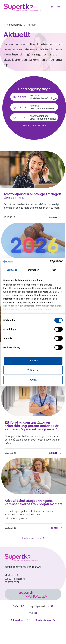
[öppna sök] (52, 7)
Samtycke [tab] (12, 270)
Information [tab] (33, 270)
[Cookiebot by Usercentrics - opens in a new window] (50, 262)
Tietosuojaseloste (26, 627)
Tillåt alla (33, 361)
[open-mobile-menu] (59, 7)
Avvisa (33, 380)
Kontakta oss (45, 620)
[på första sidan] (22, 7)
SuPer (18, 606)
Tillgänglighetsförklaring (32, 632)
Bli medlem (20, 620)
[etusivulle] (21, 557)
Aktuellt (32, 25)
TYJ (33, 613)
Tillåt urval (33, 370)
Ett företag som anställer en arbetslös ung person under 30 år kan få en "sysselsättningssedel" (32, 426)
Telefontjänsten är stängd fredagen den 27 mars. (32, 196)
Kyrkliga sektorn (42, 606)
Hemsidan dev (14, 25)
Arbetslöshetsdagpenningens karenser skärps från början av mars (34, 502)
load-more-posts (33, 538)
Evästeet (43, 627)
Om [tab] (54, 270)
